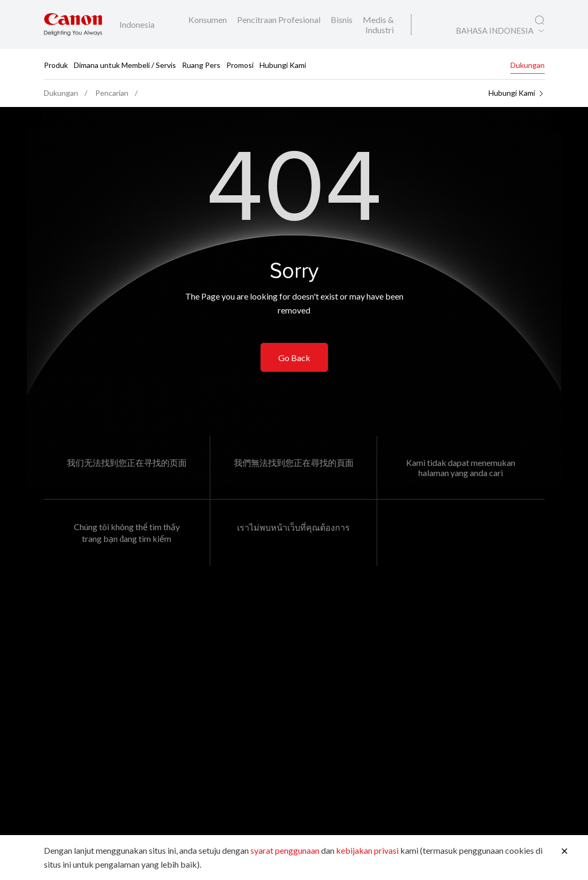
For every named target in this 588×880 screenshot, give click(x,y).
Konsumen (208, 20)
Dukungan (528, 64)
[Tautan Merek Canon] (73, 24)
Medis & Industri (378, 25)
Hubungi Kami (283, 64)
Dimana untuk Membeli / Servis (125, 64)
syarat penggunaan (285, 850)
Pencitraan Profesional (280, 20)
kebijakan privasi (367, 850)
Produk (56, 64)
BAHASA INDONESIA (495, 31)
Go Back (294, 358)
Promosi (240, 64)
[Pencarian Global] (540, 20)
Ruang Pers (201, 64)
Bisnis (342, 20)
